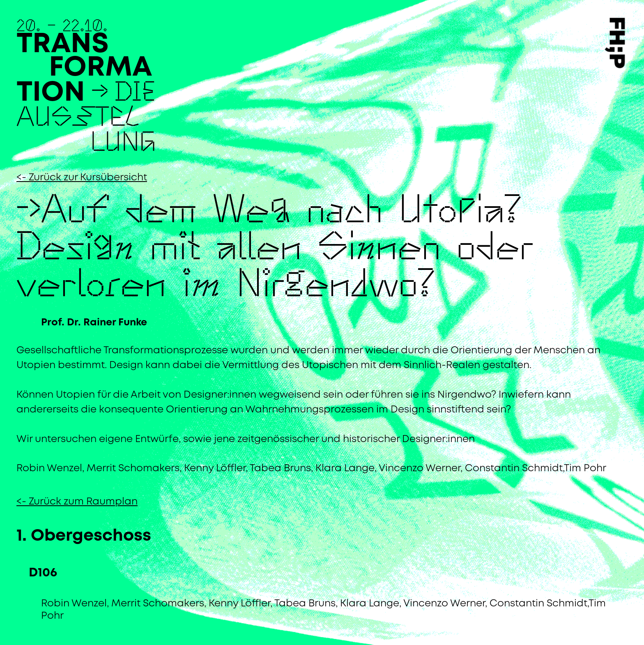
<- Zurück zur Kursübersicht (82, 178)
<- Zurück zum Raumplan (77, 502)
